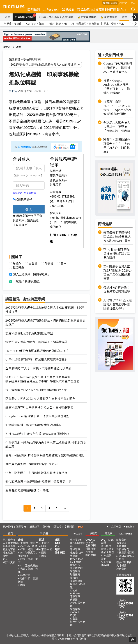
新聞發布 (21, 527)
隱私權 (57, 527)
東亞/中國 (47, 549)
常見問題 (56, 185)
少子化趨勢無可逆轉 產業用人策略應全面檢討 (37, 359)
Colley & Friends (90, 541)
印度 (44, 546)
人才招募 (121, 565)
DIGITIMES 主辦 (107, 541)
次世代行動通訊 (78, 586)
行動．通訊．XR (58, 23)
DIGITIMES (126, 534)
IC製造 (74, 619)
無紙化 (17, 264)
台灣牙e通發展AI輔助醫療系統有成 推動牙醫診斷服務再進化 (45, 455)
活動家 (83, 9)
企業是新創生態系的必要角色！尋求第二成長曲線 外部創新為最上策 (46, 445)
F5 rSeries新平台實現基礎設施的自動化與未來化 (38, 351)
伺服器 (74, 600)
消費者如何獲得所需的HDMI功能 (27, 490)
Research (51, 9)
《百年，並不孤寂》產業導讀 (55, 17)
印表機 (49, 264)
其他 (103, 559)
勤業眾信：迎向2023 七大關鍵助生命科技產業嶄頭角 (40, 399)
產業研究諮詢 (59, 176)
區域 (42, 540)
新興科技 (75, 565)
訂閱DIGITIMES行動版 (125, 557)
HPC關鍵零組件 (78, 545)
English (130, 527)
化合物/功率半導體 (77, 554)
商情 (57, 549)
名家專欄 (91, 545)
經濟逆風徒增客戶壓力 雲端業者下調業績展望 (37, 342)
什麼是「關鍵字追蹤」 (27, 281)
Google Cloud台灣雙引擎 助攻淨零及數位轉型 (37, 416)
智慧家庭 (75, 574)
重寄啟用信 (30, 193)
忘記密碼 (17, 193)
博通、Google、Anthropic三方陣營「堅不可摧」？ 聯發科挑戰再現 (117, 87)
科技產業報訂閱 (125, 553)
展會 (5, 556)
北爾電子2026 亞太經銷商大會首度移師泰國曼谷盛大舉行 (118, 304)
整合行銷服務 (124, 562)
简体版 (114, 3)
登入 (133, 3)
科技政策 (25, 575)
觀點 (57, 543)
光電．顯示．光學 (28, 570)
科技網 (34, 9)
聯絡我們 (121, 569)
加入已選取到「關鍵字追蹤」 (32, 274)
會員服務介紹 (59, 180)
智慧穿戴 (75, 609)
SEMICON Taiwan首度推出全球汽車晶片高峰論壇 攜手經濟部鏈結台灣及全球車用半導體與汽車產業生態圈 (42, 379)
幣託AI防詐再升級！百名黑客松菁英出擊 (117, 289)
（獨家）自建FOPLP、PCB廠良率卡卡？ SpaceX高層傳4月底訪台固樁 (117, 108)
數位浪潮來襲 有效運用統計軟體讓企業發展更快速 (38, 482)
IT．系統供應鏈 (29, 565)
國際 (44, 553)
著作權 (47, 527)
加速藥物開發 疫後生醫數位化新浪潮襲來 (34, 425)
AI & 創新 (106, 555)
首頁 (8, 17)
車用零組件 (76, 540)
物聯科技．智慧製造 (28, 580)
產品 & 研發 (108, 552)
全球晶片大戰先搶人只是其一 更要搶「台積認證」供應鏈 (117, 127)
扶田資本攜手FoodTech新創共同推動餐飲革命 (36, 390)
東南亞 (45, 543)
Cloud (73, 591)
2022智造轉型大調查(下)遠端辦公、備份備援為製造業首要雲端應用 (45, 322)
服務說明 (34, 527)
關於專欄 (91, 555)
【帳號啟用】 (21, 225)
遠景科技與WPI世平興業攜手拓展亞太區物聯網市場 (39, 407)
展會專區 (60, 553)
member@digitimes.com (65, 218)
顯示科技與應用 (78, 623)
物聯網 (74, 578)
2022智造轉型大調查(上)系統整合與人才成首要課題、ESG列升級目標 (45, 310)
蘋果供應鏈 (109, 17)
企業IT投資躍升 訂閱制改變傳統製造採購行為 (36, 473)
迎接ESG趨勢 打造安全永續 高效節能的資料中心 (37, 434)
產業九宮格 (9, 549)
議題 (57, 540)
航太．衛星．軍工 (114, 23)
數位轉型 (19, 267)
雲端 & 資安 (108, 549)
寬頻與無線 (76, 581)
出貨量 (33, 264)
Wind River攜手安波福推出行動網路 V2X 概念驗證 (117, 254)
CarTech (75, 612)
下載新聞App (124, 575)
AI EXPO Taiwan (106, 563)
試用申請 (56, 171)
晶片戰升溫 (9, 540)
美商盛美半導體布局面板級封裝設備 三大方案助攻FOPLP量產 (117, 237)
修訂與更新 (9, 562)
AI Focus (75, 593)
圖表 (23, 585)
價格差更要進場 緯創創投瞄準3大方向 (31, 464)
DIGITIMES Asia (114, 9)
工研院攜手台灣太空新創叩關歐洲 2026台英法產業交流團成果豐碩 (118, 272)
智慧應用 (106, 546)
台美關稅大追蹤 (25, 16)
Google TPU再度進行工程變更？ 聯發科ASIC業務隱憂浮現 (118, 68)
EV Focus (76, 562)
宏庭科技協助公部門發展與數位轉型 (29, 333)
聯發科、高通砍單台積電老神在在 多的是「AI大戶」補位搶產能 (117, 146)
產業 (124, 17)
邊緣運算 (75, 549)
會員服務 (121, 546)
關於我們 (8, 527)
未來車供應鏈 (87, 17)
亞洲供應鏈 (76, 568)
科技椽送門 (9, 553)
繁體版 (107, 3)
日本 (64, 264)
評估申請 (123, 3)
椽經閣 (68, 9)
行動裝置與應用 (78, 604)
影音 (95, 9)
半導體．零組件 (13, 23)
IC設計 (74, 615)
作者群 (89, 552)
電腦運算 (75, 596)
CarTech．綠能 (35, 23)
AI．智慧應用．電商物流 (85, 23)
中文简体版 (115, 527)
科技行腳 (91, 549)
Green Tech (77, 559)
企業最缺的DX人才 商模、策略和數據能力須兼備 (38, 368)
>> (65, 508)
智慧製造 (75, 571)
